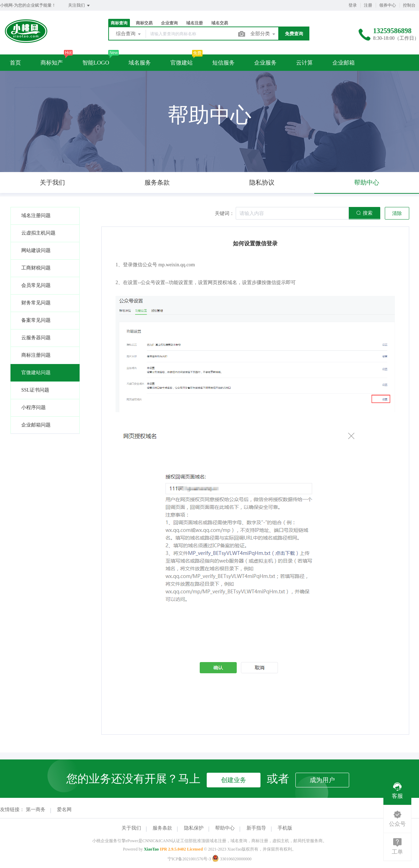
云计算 (304, 63)
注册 (368, 5)
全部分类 (263, 34)
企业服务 (265, 63)
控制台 (409, 5)
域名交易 (220, 23)
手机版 (285, 828)
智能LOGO (96, 63)
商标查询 (119, 23)
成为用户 (322, 780)
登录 (353, 5)
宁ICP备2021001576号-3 (189, 859)
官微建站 (182, 63)
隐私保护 (194, 828)
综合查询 (129, 34)
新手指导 (256, 828)
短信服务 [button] (223, 63)
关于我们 (131, 828)
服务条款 (162, 828)
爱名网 (64, 810)
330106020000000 (232, 859)
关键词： (225, 213)
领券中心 (388, 5)
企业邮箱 (344, 63)
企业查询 (169, 23)
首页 (15, 63)
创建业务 (234, 780)
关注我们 (79, 6)
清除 (397, 213)
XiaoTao (151, 849)
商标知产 (52, 63)
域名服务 (140, 63)
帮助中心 (225, 828)
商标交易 (144, 23)
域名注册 (194, 23)
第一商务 (36, 810)
